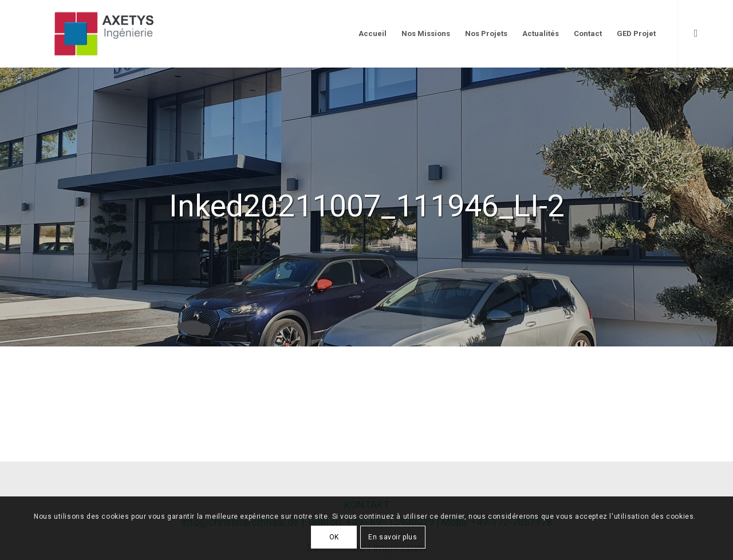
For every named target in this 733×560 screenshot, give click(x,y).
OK (334, 537)
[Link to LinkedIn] (696, 33)
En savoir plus (393, 537)
